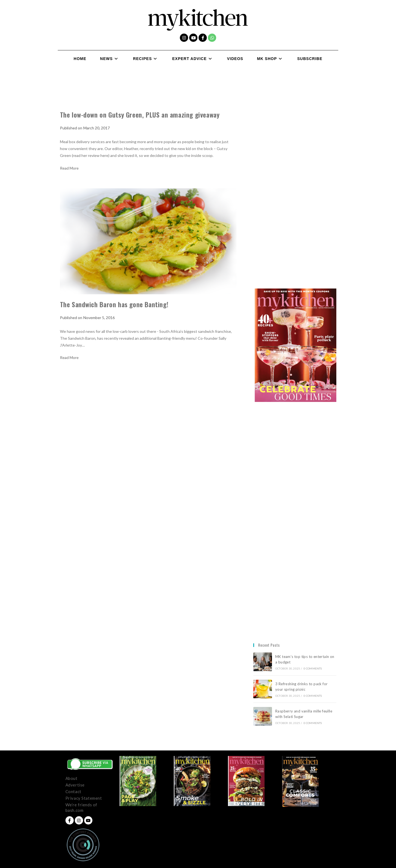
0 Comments (313, 668)
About (71, 778)
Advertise (75, 785)
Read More (69, 168)
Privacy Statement (84, 798)
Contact (73, 791)
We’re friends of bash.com (82, 807)
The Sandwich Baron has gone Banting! (114, 304)
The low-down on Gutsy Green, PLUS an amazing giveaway (140, 115)
